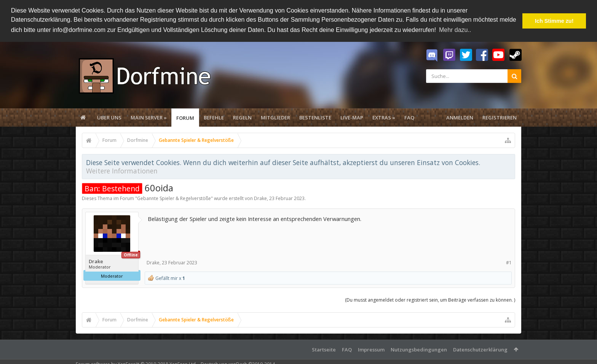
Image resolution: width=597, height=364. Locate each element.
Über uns (109, 117)
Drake (260, 198)
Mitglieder (275, 117)
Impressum (371, 349)
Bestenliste (315, 117)
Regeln (242, 117)
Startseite (324, 349)
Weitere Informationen (122, 170)
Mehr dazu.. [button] (455, 30)
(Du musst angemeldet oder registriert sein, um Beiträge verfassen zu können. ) (430, 300)
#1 (509, 262)
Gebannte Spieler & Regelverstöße (174, 198)
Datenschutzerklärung (480, 349)
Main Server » (149, 117)
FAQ (409, 117)
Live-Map (352, 117)
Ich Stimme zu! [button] (554, 21)
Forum (185, 118)
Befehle (214, 117)
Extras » (384, 117)
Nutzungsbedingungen (419, 349)
